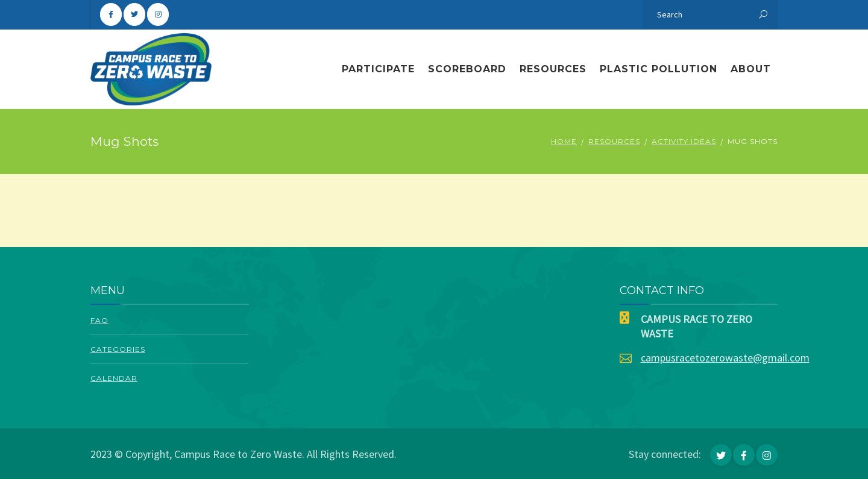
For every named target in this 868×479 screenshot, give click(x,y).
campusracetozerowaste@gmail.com (725, 358)
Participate (378, 69)
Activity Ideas (684, 141)
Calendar (114, 378)
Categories (118, 349)
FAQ (99, 320)
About (751, 69)
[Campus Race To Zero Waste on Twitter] (134, 14)
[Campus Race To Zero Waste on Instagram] (158, 14)
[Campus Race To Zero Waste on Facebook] (111, 14)
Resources (553, 69)
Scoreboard (467, 69)
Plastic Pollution (659, 69)
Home (564, 141)
